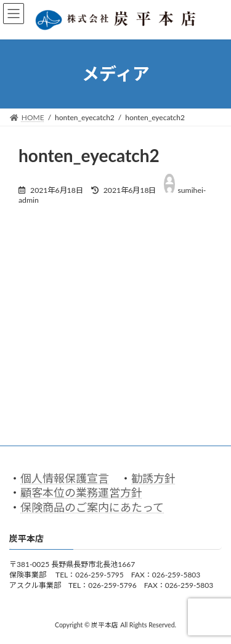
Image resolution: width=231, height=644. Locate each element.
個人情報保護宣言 (65, 478)
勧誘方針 (153, 478)
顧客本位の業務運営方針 (81, 493)
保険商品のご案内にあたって (92, 507)
